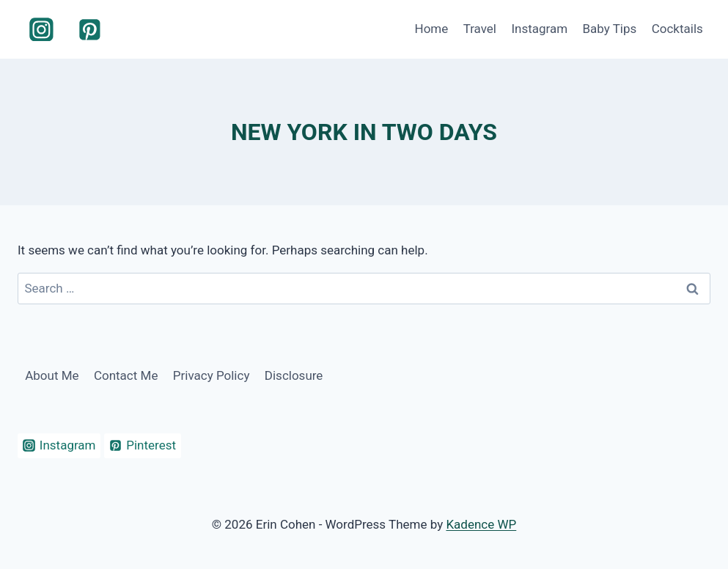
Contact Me (126, 375)
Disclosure (294, 375)
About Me (52, 375)
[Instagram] (42, 29)
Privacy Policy (212, 375)
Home (432, 29)
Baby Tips (609, 29)
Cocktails (677, 29)
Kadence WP (481, 524)
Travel (480, 29)
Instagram (539, 29)
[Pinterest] (90, 29)
